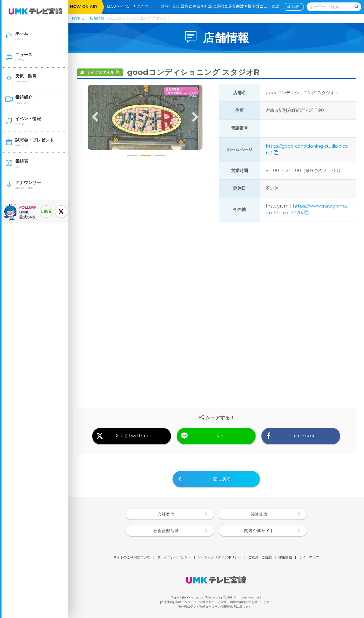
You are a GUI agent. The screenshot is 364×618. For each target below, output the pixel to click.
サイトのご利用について (132, 558)
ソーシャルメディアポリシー (219, 558)
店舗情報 (97, 18)
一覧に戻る (220, 479)
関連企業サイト (259, 531)
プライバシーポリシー (174, 558)
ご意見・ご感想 (260, 558)
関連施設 (259, 514)
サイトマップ (309, 558)
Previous (95, 117)
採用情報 (285, 558)
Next (195, 117)
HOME (78, 18)
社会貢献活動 (166, 531)
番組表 (293, 7)
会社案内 (166, 514)
